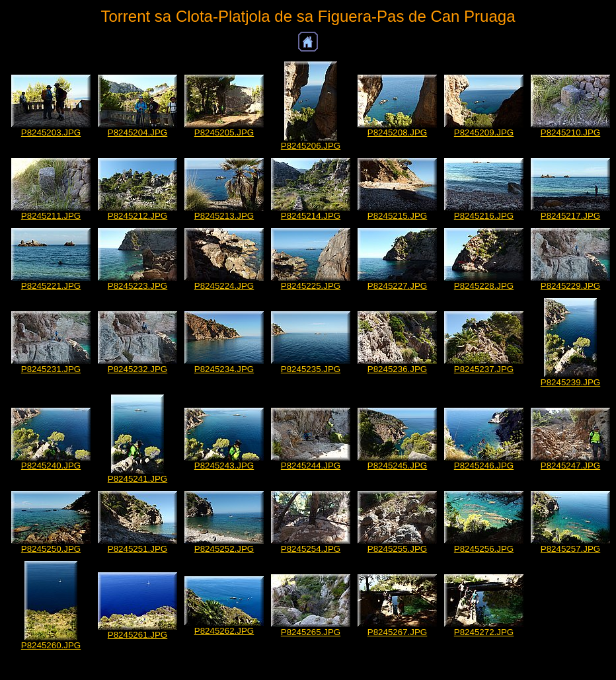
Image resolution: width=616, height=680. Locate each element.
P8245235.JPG (311, 369)
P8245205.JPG (224, 132)
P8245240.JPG (51, 466)
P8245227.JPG (397, 286)
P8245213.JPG (224, 216)
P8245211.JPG (51, 216)
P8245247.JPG (570, 466)
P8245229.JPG (570, 286)
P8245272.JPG (484, 632)
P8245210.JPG (570, 132)
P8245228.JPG (484, 286)
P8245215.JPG (397, 216)
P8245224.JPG (224, 286)
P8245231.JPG (51, 369)
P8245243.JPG (224, 466)
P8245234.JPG (224, 369)
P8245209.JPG (484, 132)
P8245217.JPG (570, 216)
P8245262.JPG (224, 631)
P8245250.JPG (51, 549)
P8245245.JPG (397, 466)
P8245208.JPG (397, 132)
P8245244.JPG (311, 466)
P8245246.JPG (484, 466)
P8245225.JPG (311, 286)
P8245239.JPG (570, 382)
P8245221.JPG (51, 286)
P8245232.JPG (137, 369)
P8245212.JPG (137, 216)
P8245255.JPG (397, 549)
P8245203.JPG (51, 132)
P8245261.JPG (137, 635)
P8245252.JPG (224, 549)
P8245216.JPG (484, 216)
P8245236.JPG (397, 369)
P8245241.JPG (137, 479)
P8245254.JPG (311, 549)
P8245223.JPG (137, 286)
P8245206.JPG (311, 146)
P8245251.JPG (137, 549)
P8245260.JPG (51, 645)
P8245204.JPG (137, 132)
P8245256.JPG (484, 549)
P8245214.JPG (311, 216)
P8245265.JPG (311, 632)
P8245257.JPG (570, 549)
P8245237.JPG (484, 369)
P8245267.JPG (397, 632)
